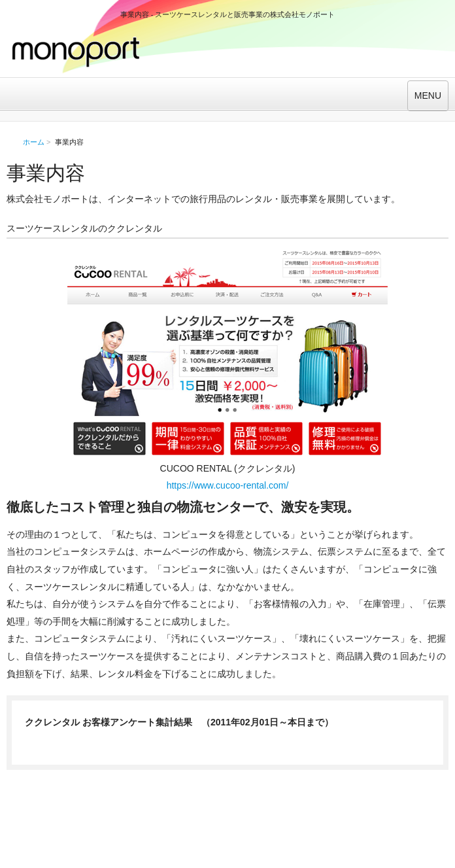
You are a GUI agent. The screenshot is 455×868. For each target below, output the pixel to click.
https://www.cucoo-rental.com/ (228, 485)
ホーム (34, 142)
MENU (428, 95)
